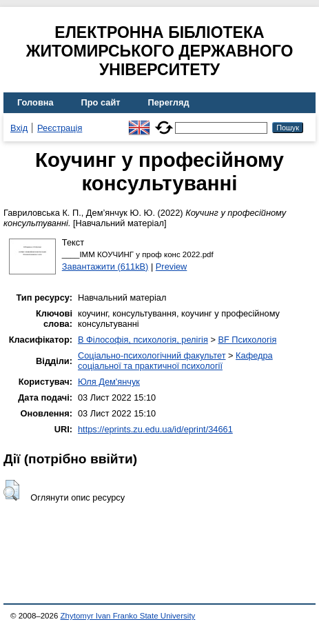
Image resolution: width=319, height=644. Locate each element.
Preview (172, 266)
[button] (11, 490)
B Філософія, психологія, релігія (143, 340)
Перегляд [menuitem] (169, 102)
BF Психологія (247, 340)
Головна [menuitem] (35, 102)
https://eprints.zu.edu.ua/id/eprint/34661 (155, 429)
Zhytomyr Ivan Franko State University (128, 616)
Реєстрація (60, 128)
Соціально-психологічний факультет (152, 355)
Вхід (19, 128)
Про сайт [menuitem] (101, 102)
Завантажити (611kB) (105, 266)
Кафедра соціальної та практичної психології (175, 361)
